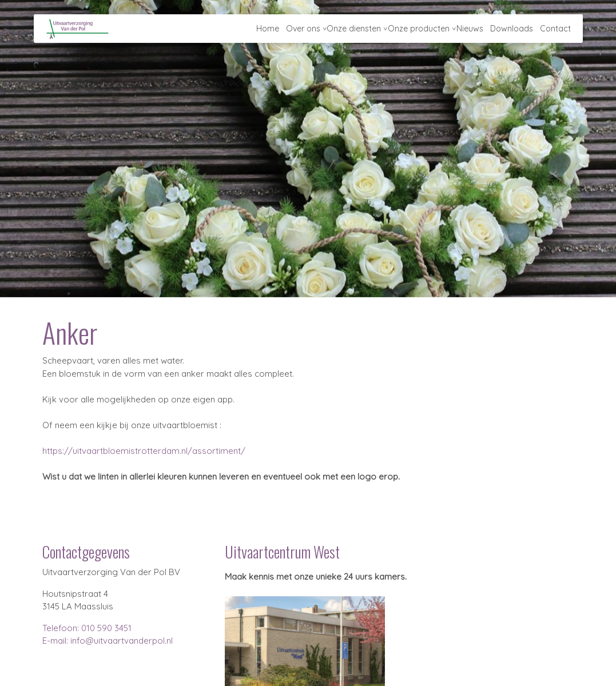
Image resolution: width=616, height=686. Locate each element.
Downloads (510, 31)
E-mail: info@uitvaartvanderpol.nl (108, 641)
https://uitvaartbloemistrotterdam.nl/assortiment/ (143, 451)
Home (260, 31)
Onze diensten (349, 31)
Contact (555, 31)
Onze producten (415, 31)
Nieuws (467, 31)
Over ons (296, 31)
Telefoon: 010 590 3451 (87, 627)
